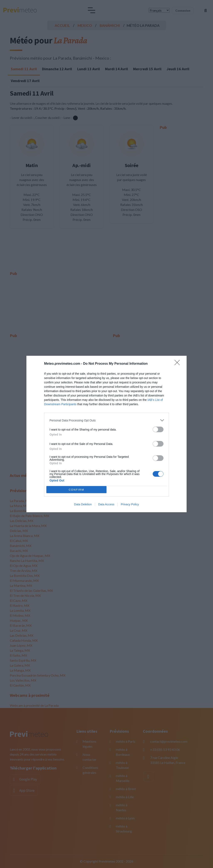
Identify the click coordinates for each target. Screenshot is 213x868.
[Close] (178, 364)
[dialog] (106, 434)
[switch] (158, 429)
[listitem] (106, 420)
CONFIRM (76, 490)
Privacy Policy (130, 504)
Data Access (106, 504)
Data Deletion (83, 504)
